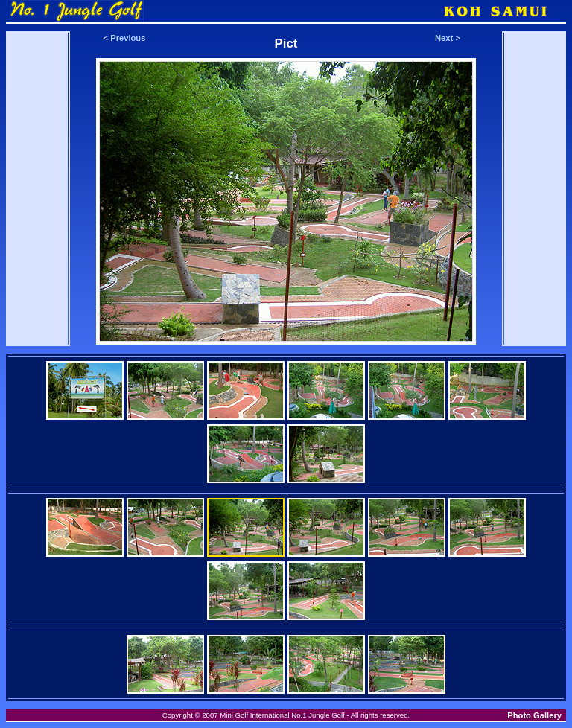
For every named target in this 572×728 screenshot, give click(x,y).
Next (444, 38)
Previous (128, 38)
